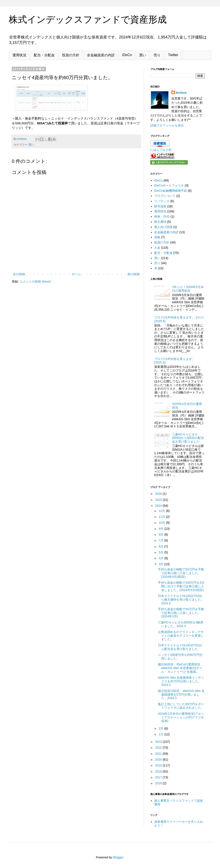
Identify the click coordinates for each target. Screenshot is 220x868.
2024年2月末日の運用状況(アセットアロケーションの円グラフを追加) (181, 717)
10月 (162, 523)
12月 (162, 511)
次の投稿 (19, 274)
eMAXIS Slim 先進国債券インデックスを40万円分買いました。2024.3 (181, 681)
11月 (162, 517)
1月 (161, 734)
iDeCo (127, 55)
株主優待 (160, 222)
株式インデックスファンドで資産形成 (88, 19)
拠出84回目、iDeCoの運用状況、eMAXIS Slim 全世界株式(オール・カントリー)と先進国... (181, 668)
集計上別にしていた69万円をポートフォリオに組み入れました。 (181, 706)
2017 (159, 777)
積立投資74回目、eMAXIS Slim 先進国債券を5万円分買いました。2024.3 (181, 695)
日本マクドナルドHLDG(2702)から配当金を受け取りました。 (180, 647)
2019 (159, 765)
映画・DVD (162, 217)
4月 (161, 558)
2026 (159, 494)
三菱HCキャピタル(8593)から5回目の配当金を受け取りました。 (188, 438)
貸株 (157, 237)
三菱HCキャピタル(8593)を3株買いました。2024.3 (181, 624)
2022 (159, 748)
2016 (159, 783)
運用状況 (19, 55)
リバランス (162, 201)
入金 (157, 248)
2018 (159, 771)
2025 (159, 500)
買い (143, 55)
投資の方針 (71, 55)
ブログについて (165, 196)
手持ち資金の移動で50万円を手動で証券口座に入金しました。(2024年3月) (181, 613)
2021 (159, 754)
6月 (161, 546)
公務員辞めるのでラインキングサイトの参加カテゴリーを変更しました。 (181, 636)
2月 (161, 728)
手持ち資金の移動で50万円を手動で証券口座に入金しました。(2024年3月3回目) (181, 573)
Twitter (173, 55)
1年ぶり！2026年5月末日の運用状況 (188, 289)
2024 (159, 506)
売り (157, 55)
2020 (159, 760)
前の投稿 (134, 274)
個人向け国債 (163, 227)
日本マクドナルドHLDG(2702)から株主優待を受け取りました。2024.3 (181, 600)
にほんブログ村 (161, 150)
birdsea (181, 93)
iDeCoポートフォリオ (169, 185)
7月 (161, 540)
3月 (161, 564)
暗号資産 (160, 206)
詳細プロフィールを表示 (167, 125)
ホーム (76, 274)
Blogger (118, 857)
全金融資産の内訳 (101, 55)
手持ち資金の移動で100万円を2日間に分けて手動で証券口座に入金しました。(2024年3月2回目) (181, 586)
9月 (161, 529)
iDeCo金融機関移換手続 (171, 191)
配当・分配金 (44, 55)
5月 (161, 552)
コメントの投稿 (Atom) (35, 282)
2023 (159, 742)
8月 (161, 535)
